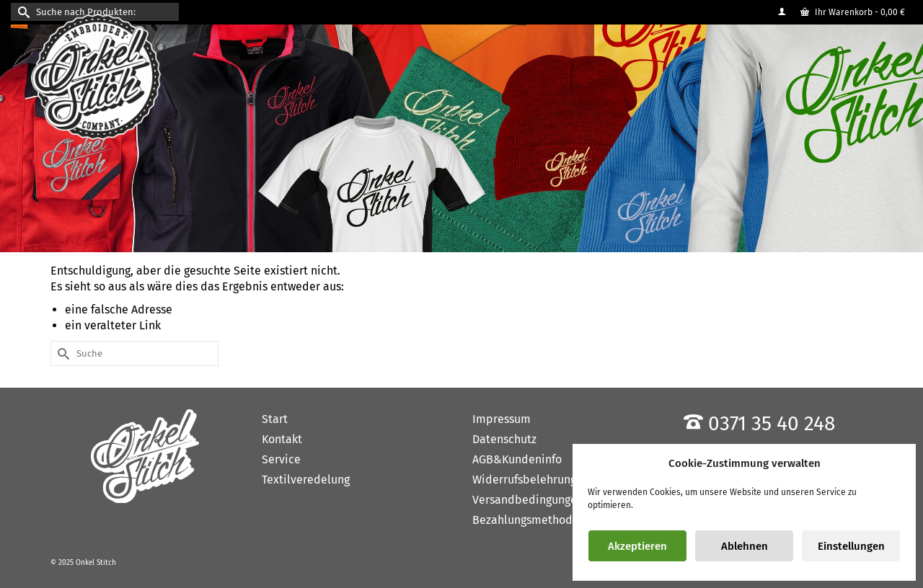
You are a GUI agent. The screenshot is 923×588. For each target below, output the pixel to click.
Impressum (502, 419)
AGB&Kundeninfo (517, 459)
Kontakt (282, 439)
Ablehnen (745, 546)
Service (281, 459)
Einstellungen (851, 546)
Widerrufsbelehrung (524, 480)
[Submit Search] (22, 12)
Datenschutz (504, 439)
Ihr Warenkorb (853, 12)
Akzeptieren (637, 546)
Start (275, 419)
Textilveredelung (306, 480)
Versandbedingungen (528, 500)
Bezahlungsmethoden (529, 520)
